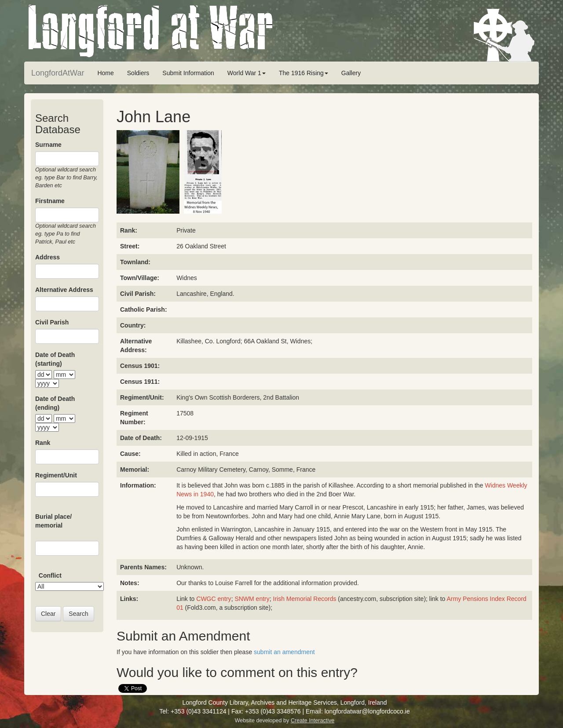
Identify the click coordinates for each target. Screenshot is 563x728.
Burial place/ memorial (53, 521)
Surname (48, 145)
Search (78, 614)
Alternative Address (64, 290)
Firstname (50, 201)
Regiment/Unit (56, 475)
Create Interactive (313, 721)
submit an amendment (284, 652)
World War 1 (247, 73)
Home (105, 73)
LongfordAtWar (58, 73)
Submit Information (188, 73)
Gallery (351, 73)
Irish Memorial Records (305, 599)
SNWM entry (252, 599)
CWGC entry (213, 599)
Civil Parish (52, 322)
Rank (43, 443)
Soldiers (138, 73)
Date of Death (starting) (55, 359)
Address (48, 257)
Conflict (50, 575)
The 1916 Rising (303, 73)
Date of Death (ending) (55, 403)
